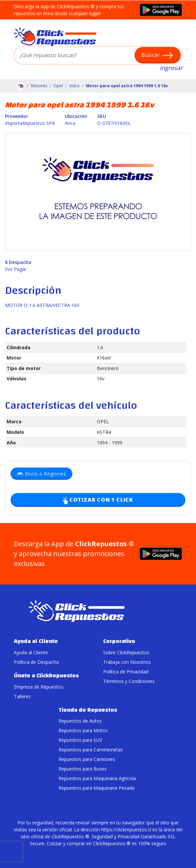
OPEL (103, 421)
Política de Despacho (37, 662)
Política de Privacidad (126, 672)
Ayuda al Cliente (31, 652)
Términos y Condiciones (129, 681)
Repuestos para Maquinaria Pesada (97, 788)
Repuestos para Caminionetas (91, 750)
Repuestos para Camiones (87, 759)
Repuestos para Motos (83, 730)
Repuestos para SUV (80, 740)
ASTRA (104, 432)
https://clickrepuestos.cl (126, 830)
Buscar (157, 55)
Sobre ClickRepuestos (126, 652)
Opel (58, 86)
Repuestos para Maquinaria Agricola (97, 778)
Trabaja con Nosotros (127, 662)
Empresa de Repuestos (39, 687)
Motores (39, 86)
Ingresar (171, 68)
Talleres (22, 696)
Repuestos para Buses (83, 769)
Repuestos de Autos (80, 721)
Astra (74, 86)
